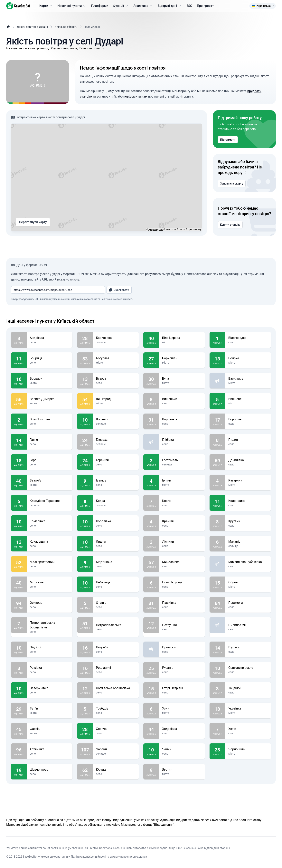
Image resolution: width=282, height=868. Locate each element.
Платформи (100, 6)
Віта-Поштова (50, 419)
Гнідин (248, 440)
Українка (248, 709)
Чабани (116, 749)
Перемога (248, 603)
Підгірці (50, 647)
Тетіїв (50, 709)
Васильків (248, 379)
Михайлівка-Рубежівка (248, 562)
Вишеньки (182, 399)
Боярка (248, 358)
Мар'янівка (116, 562)
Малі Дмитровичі (50, 562)
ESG (189, 6)
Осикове (50, 603)
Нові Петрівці (182, 582)
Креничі (182, 521)
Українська (263, 6)
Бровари (50, 379)
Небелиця (116, 582)
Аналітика (143, 6)
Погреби (116, 647)
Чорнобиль (248, 749)
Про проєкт (205, 6)
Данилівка (248, 460)
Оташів (116, 603)
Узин (182, 709)
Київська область (66, 27)
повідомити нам (135, 96)
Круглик (248, 521)
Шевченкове (50, 770)
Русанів (182, 668)
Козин (182, 501)
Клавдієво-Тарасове (50, 501)
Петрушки (182, 625)
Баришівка (116, 338)
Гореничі (116, 460)
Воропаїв (248, 419)
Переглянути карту (33, 222)
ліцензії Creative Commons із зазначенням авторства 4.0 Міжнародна (123, 848)
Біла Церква (182, 338)
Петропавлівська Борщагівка (50, 625)
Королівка (116, 521)
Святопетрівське (248, 668)
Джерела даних (156, 229)
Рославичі (116, 668)
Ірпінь (182, 481)
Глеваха (116, 440)
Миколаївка (182, 562)
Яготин (182, 770)
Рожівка (50, 668)
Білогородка (248, 338)
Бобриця (50, 358)
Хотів (248, 729)
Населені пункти (72, 6)
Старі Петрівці (182, 688)
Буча (182, 379)
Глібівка (182, 440)
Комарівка (50, 521)
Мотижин (50, 582)
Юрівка (116, 770)
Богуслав (116, 358)
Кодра (116, 501)
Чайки (182, 749)
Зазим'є (50, 481)
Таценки (248, 688)
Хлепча (116, 729)
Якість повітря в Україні (33, 27)
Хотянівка (50, 749)
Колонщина (248, 501)
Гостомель (182, 460)
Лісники (182, 542)
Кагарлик (248, 481)
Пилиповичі (248, 625)
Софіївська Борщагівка (116, 688)
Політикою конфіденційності (116, 299)
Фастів (50, 729)
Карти (46, 6)
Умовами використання (84, 299)
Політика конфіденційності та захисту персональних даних (109, 857)
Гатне (50, 440)
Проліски (182, 647)
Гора (50, 460)
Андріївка (50, 338)
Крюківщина (50, 542)
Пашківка (182, 603)
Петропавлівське (116, 625)
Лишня (116, 542)
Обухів (248, 582)
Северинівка (50, 688)
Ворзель (116, 419)
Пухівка (248, 647)
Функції (121, 6)
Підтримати (228, 140)
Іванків (116, 481)
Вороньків (182, 419)
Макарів (248, 542)
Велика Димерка (50, 399)
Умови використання (54, 857)
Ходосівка (182, 729)
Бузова (116, 379)
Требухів (116, 709)
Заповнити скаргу (232, 184)
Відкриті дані (170, 6)
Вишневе (248, 399)
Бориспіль (182, 358)
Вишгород (116, 399)
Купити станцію (230, 225)
